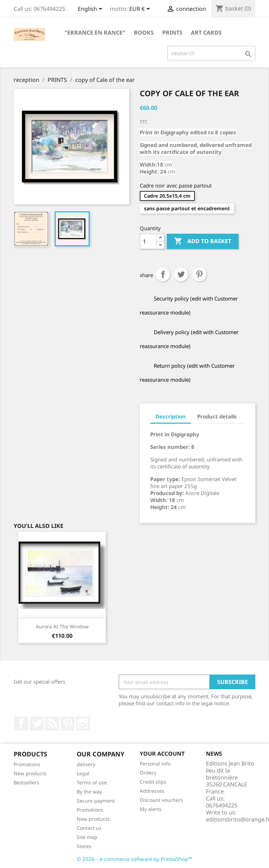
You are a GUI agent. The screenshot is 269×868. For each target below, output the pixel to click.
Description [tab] (171, 416)
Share (163, 274)
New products (30, 773)
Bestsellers (26, 782)
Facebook (21, 724)
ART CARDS (206, 33)
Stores (84, 846)
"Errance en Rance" (95, 33)
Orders (148, 773)
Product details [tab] (217, 416)
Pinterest (199, 274)
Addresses (152, 791)
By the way (89, 792)
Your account (162, 754)
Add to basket (203, 241)
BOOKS (144, 33)
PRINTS (172, 33)
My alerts (151, 809)
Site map (87, 837)
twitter (37, 724)
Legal (83, 773)
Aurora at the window (62, 626)
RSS (52, 724)
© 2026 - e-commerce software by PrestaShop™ (134, 859)
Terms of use (92, 782)
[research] (211, 53)
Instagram (83, 724)
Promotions (27, 764)
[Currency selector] (141, 9)
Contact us (89, 828)
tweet (181, 274)
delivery (86, 764)
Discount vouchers (161, 800)
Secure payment (96, 801)
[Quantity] (148, 241)
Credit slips (153, 782)
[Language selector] (91, 9)
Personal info (155, 764)
